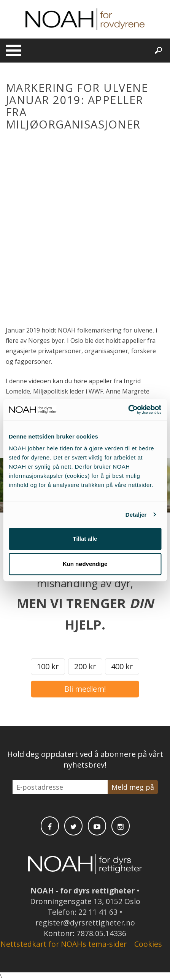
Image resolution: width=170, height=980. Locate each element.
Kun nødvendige (85, 564)
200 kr (85, 666)
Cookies (148, 944)
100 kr (48, 666)
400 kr (122, 666)
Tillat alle (85, 539)
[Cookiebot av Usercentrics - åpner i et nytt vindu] (128, 410)
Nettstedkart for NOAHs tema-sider (64, 944)
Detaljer (136, 515)
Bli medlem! (85, 689)
